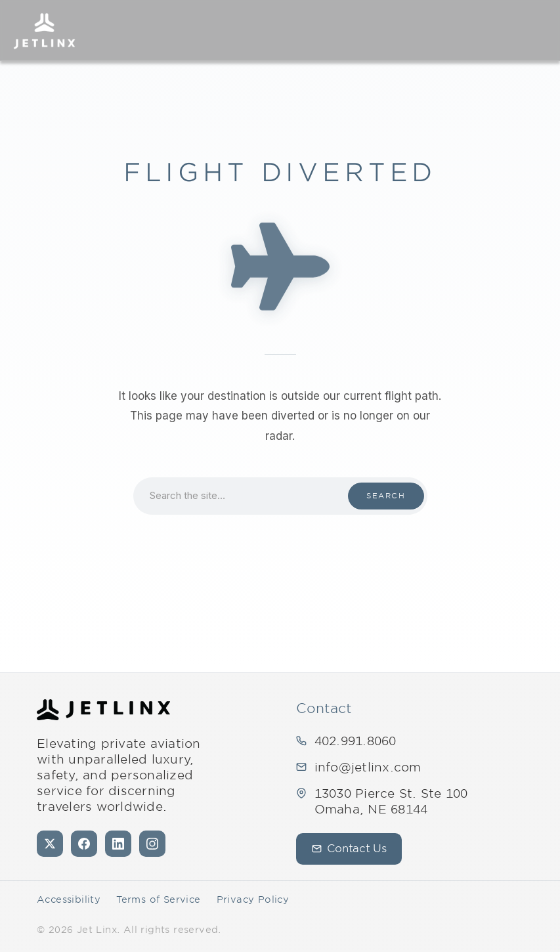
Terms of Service (158, 899)
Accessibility (69, 899)
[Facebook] (84, 844)
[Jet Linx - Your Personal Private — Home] (103, 710)
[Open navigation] (538, 30)
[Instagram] (152, 844)
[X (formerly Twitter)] (50, 844)
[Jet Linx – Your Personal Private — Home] (44, 30)
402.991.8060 (355, 741)
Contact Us (349, 849)
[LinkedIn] (118, 844)
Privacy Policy (253, 899)
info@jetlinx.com (368, 767)
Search (386, 496)
